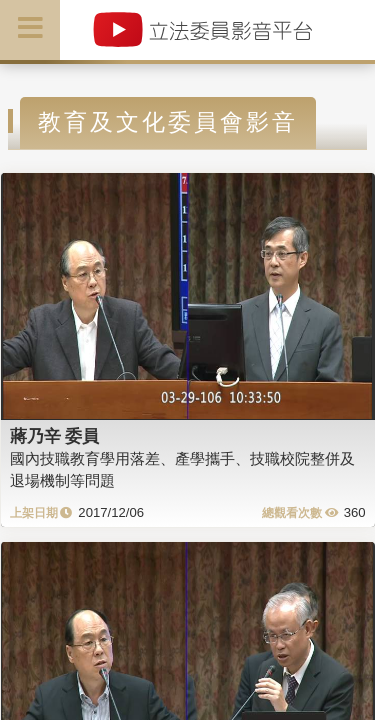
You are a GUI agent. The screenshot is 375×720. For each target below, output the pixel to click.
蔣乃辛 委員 (55, 436)
